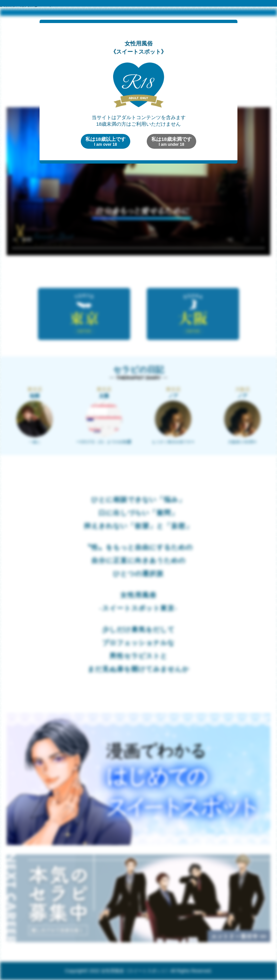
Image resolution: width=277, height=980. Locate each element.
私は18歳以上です (106, 142)
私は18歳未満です (171, 142)
